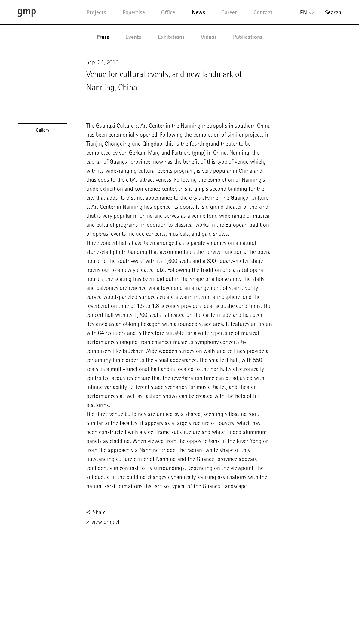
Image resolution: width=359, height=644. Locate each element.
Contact (263, 12)
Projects (96, 12)
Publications (248, 37)
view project (103, 522)
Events (133, 37)
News (198, 12)
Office (168, 12)
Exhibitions (171, 37)
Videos (209, 37)
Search (333, 12)
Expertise (134, 12)
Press (103, 37)
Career (229, 12)
